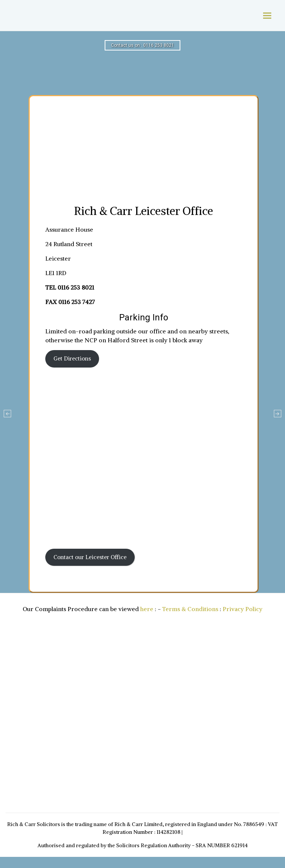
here (147, 609)
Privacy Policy (243, 609)
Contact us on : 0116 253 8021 (142, 45)
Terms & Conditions (190, 609)
